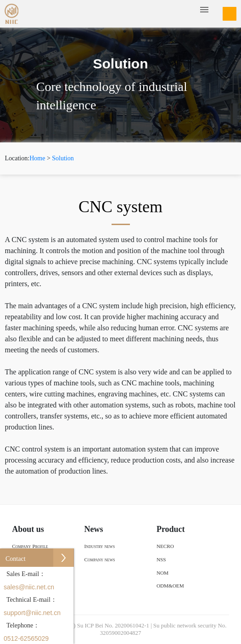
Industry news (100, 546)
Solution (63, 158)
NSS (161, 559)
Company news (100, 559)
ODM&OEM (170, 586)
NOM (163, 573)
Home (37, 158)
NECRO (165, 546)
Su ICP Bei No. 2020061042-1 (113, 626)
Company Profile (30, 546)
